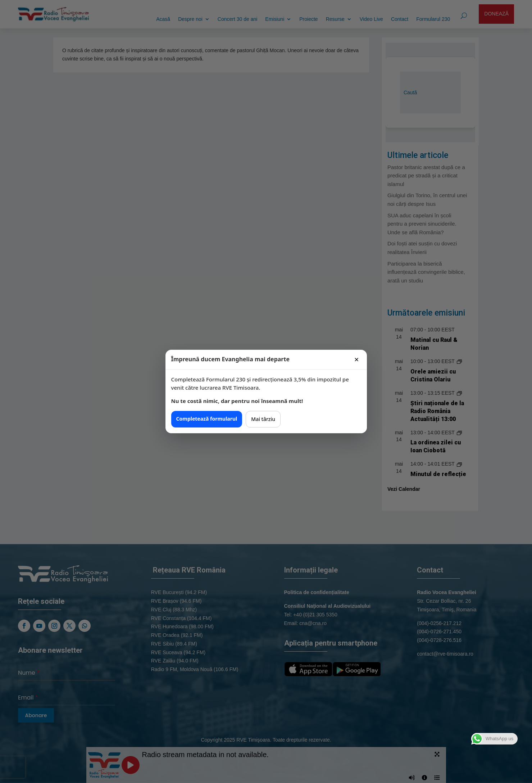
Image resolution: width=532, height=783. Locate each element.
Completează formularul (207, 419)
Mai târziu (263, 419)
